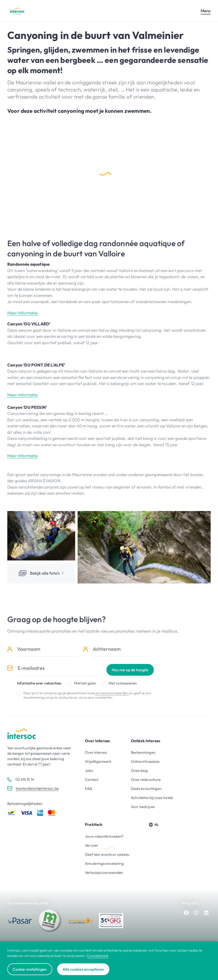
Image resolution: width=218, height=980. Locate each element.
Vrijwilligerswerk (98, 761)
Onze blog (139, 770)
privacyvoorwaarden (112, 693)
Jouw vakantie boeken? (104, 836)
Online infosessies (145, 761)
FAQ (89, 789)
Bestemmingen (143, 752)
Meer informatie (23, 395)
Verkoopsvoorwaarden (104, 872)
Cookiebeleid (97, 956)
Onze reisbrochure (146, 780)
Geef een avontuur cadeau (107, 854)
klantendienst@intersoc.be (37, 788)
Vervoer (92, 845)
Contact (92, 780)
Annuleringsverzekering (104, 863)
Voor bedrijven (143, 807)
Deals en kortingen (146, 789)
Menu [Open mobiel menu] (206, 11)
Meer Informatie (23, 313)
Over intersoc (96, 752)
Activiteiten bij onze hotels (152, 798)
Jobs (89, 770)
